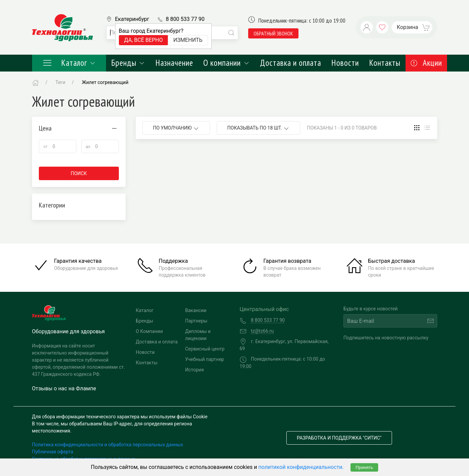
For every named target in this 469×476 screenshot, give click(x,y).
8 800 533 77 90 (185, 19)
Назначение (174, 63)
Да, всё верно (144, 40)
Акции (426, 63)
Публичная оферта (53, 452)
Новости (345, 63)
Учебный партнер (204, 359)
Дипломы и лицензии (198, 335)
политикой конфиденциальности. (301, 467)
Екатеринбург (132, 19)
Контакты (385, 63)
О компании (226, 63)
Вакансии (196, 310)
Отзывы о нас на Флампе (64, 388)
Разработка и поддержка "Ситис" (339, 438)
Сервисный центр (205, 349)
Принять (364, 467)
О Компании (149, 331)
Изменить (188, 40)
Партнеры (196, 321)
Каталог (69, 63)
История (194, 370)
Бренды (128, 63)
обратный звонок (273, 33)
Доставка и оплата (291, 63)
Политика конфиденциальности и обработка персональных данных (108, 445)
